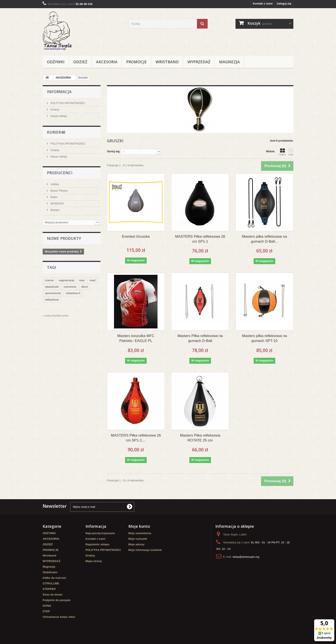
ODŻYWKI (56, 62)
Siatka (282, 152)
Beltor (54, 197)
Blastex (55, 210)
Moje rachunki (138, 539)
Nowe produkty (64, 238)
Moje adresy (136, 544)
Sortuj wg (113, 151)
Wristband (167, 62)
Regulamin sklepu (97, 544)
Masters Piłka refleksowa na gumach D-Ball (200, 338)
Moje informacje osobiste (145, 550)
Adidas (54, 184)
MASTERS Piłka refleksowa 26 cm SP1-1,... (136, 438)
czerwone (70, 287)
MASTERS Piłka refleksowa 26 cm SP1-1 (200, 239)
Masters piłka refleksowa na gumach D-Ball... (264, 239)
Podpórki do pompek (56, 600)
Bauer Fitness (59, 191)
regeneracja (66, 280)
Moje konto (139, 526)
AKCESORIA (107, 62)
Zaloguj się (284, 4)
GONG (47, 606)
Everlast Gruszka (136, 237)
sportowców (53, 293)
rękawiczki (52, 287)
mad (92, 280)
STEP (46, 611)
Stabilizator (50, 572)
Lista (291, 152)
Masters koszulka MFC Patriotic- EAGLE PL (136, 338)
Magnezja (229, 62)
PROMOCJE (136, 62)
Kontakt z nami (263, 4)
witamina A (73, 293)
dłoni (85, 287)
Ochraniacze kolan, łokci (59, 617)
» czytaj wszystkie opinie (55, 316)
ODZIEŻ (80, 62)
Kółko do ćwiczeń (54, 578)
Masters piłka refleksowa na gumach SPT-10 (264, 338)
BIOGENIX (57, 203)
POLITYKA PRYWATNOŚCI (67, 103)
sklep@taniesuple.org (246, 557)
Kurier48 (56, 132)
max (82, 280)
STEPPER (49, 589)
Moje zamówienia (140, 533)
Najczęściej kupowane (100, 533)
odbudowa (52, 300)
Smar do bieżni (52, 595)
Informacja (59, 92)
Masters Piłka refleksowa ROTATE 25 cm (200, 438)
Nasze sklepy (58, 116)
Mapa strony (94, 561)
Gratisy (55, 110)
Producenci (60, 173)
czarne (49, 280)
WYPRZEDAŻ (199, 62)
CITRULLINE (51, 583)
